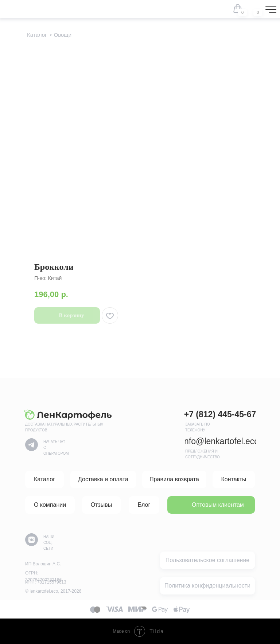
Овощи (63, 35)
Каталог (37, 35)
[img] (253, 8)
